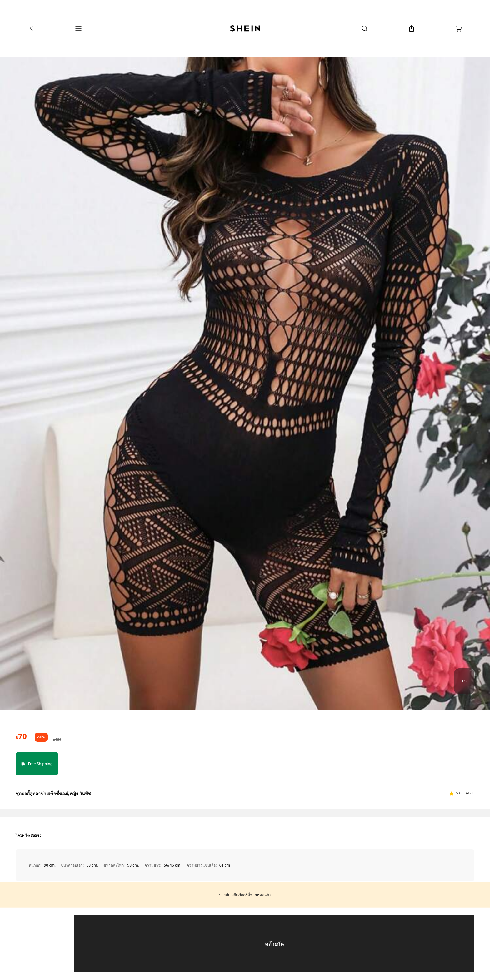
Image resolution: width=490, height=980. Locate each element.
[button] (462, 793)
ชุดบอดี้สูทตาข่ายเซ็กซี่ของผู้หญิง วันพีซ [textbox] (53, 793)
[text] (21, 736)
